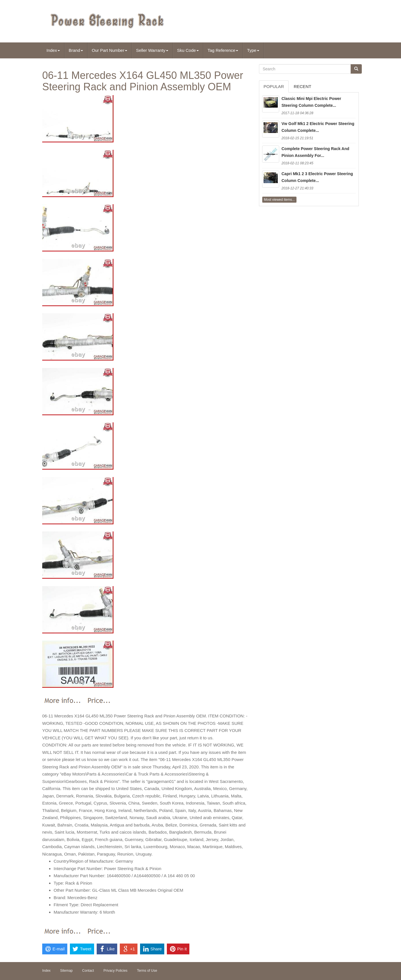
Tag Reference (223, 50)
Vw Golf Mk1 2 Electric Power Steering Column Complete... (318, 127)
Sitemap (66, 971)
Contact (88, 971)
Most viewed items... (279, 200)
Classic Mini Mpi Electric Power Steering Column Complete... (311, 102)
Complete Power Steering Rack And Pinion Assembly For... (315, 152)
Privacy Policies (116, 971)
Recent (303, 86)
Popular (274, 86)
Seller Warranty (152, 50)
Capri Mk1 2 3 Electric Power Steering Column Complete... (317, 177)
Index (53, 50)
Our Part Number (110, 50)
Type (253, 50)
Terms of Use (147, 971)
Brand (76, 50)
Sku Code (188, 50)
